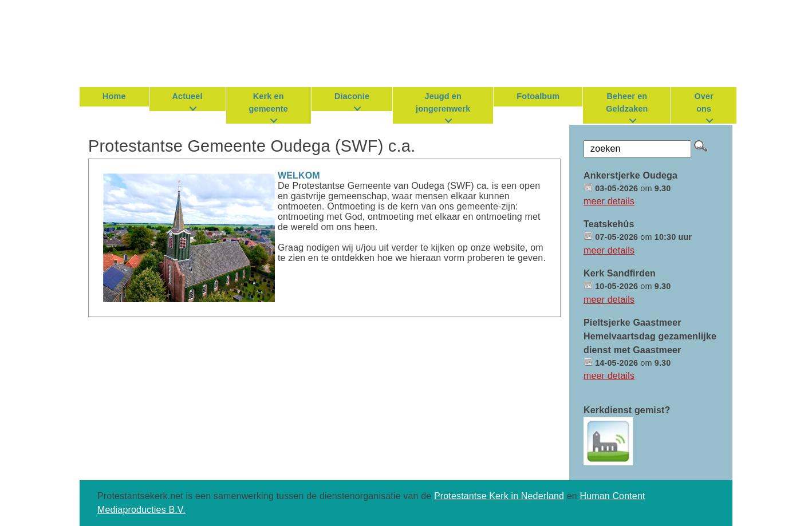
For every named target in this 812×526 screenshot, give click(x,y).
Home (114, 96)
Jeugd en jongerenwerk (443, 102)
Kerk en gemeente (269, 102)
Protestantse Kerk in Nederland (499, 496)
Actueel (188, 96)
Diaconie (352, 96)
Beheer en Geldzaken (627, 102)
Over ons (703, 102)
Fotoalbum (538, 96)
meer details (609, 201)
